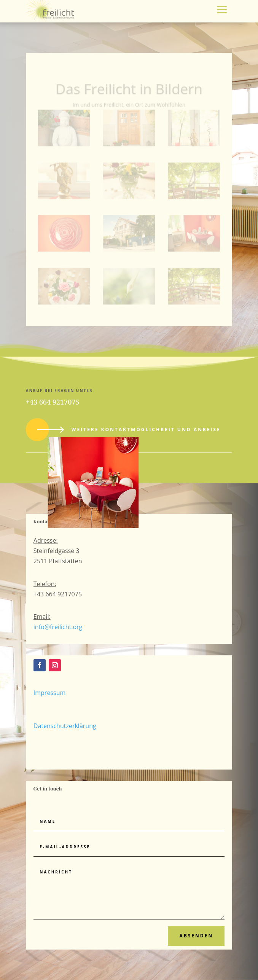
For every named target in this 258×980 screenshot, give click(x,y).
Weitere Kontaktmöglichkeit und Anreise (146, 429)
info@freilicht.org (58, 627)
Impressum (49, 693)
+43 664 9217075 (53, 402)
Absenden (196, 936)
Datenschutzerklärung (65, 726)
